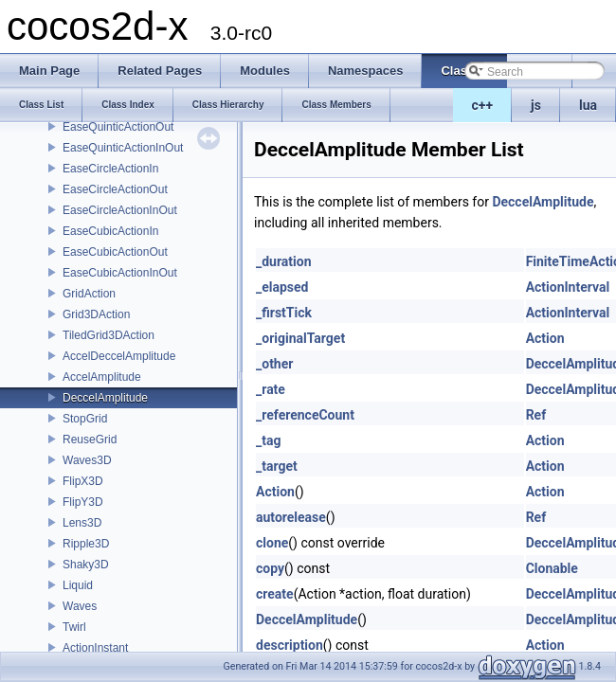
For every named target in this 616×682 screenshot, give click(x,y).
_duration (284, 261)
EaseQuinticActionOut (118, 127)
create (275, 594)
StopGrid (85, 419)
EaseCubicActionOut (115, 252)
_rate (271, 389)
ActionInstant (95, 648)
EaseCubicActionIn (110, 231)
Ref (536, 415)
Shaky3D (86, 565)
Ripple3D (86, 544)
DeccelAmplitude (105, 398)
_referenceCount (305, 415)
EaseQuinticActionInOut (123, 148)
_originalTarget (300, 338)
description (290, 645)
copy (270, 568)
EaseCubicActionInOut (120, 273)
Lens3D (82, 523)
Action (545, 338)
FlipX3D (83, 481)
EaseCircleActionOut (115, 189)
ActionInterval (568, 287)
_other (274, 364)
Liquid (78, 585)
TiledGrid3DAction (109, 335)
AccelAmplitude (102, 377)
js (536, 105)
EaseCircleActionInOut (120, 210)
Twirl (74, 627)
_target (277, 466)
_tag (268, 440)
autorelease (291, 517)
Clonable (552, 568)
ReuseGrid (90, 440)
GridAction (89, 294)
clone (272, 543)
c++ (483, 105)
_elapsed (282, 287)
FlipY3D (83, 502)
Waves (80, 606)
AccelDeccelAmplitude (119, 356)
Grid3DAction (96, 314)
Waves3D (87, 460)
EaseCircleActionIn (110, 169)
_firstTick (284, 313)
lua (588, 105)
